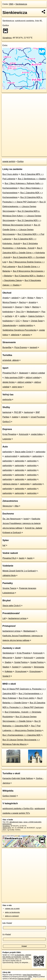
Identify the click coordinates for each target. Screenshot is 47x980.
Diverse (18, 307)
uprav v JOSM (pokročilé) (32, 822)
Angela (6, 298)
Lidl (23, 298)
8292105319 (7, 824)
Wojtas (30, 298)
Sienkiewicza (21, 4)
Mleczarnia (7, 658)
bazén (22, 558)
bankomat (7, 412)
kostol (26, 519)
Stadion (8, 662)
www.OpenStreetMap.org (32, 975)
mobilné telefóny (26, 325)
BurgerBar (7, 347)
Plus (43, 312)
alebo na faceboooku (12, 912)
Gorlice (20, 161)
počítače (8, 316)
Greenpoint (7, 307)
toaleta (15, 417)
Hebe (27, 307)
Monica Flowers (9, 302)
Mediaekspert (33, 312)
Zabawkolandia (9, 325)
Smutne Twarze (9, 588)
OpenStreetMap (20, 152)
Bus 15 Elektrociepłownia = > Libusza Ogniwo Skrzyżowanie (24, 207)
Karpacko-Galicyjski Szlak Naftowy (18, 778)
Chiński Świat (37, 321)
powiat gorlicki (9, 161)
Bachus (23, 302)
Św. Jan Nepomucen (12, 519)
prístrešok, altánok (11, 360)
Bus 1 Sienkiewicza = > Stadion (32, 179)
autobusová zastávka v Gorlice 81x (18, 809)
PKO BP (18, 412)
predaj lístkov (37, 434)
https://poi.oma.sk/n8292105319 (13, 154)
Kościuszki (24, 434)
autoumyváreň (11, 456)
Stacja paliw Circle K (24, 452)
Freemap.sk (33, 152)
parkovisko (7, 452)
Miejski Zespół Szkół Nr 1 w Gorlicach (19, 571)
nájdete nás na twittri (12, 909)
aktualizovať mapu (16, 822)
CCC (18, 321)
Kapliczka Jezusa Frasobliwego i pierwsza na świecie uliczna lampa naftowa (22, 523)
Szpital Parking (21, 662)
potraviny (26, 335)
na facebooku (20, 955)
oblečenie (15, 335)
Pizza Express (21, 347)
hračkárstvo (8, 321)
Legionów (7, 439)
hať (4, 545)
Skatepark (24, 373)
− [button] (6, 102)
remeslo (24, 417)
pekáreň (15, 298)
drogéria (32, 302)
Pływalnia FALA (9, 373)
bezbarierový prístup (17, 618)
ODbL (30, 977)
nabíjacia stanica (10, 484)
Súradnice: (7, 38)
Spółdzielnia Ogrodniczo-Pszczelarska (19, 330)
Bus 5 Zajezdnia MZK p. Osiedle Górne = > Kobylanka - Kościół (24, 253)
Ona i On (20, 312)
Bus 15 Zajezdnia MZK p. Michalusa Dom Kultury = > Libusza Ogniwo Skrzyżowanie (22, 216)
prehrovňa (7, 400)
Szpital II (16, 667)
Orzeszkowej (21, 671)
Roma (25, 321)
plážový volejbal (38, 373)
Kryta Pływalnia (9, 434)
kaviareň (34, 347)
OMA (11, 4)
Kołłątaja (9, 671)
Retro (39, 298)
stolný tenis (17, 387)
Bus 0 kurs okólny (10, 174)
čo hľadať (7, 935)
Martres (36, 307)
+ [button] (6, 98)
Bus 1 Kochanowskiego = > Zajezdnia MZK (22, 735)
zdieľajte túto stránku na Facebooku (17, 956)
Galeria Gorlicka (35, 316)
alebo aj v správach (12, 916)
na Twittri (25, 957)
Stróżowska (39, 667)
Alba (16, 506)
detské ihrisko (9, 382)
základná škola (9, 575)
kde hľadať (7, 923)
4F (16, 316)
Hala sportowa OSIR (14, 378)
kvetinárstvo (8, 312)
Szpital (18, 658)
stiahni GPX (7, 828)
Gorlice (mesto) (9, 796)
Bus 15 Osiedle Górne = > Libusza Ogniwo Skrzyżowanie (21, 230)
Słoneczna (7, 506)
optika (23, 316)
